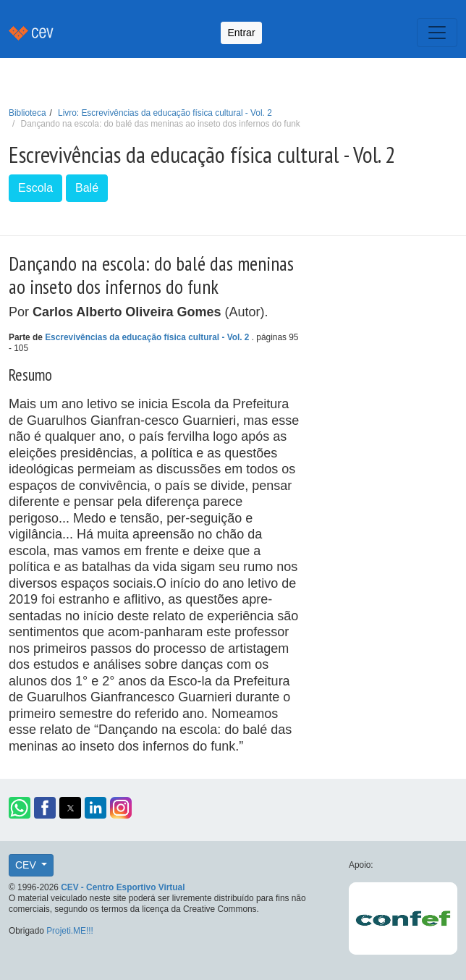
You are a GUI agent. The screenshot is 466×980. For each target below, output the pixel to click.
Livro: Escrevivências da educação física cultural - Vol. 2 (165, 113)
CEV (27, 865)
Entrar (241, 33)
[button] (20, 808)
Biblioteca (27, 113)
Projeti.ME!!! (70, 931)
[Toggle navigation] (437, 33)
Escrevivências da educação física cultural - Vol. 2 (148, 337)
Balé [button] (87, 188)
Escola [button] (35, 188)
